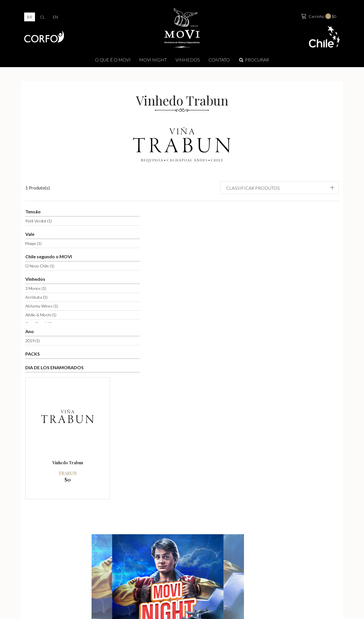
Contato (219, 61)
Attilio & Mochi (45, 305)
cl (43, 17)
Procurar (254, 61)
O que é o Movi (113, 61)
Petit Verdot (43, 211)
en (55, 17)
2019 (37, 331)
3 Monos (40, 278)
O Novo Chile (44, 256)
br (30, 17)
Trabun (143, 277)
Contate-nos (290, 568)
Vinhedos (188, 61)
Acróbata (41, 287)
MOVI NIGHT (153, 61)
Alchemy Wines (46, 296)
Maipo (38, 233)
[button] (296, 177)
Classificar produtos (291, 177)
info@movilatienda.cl (189, 579)
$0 (318, 17)
